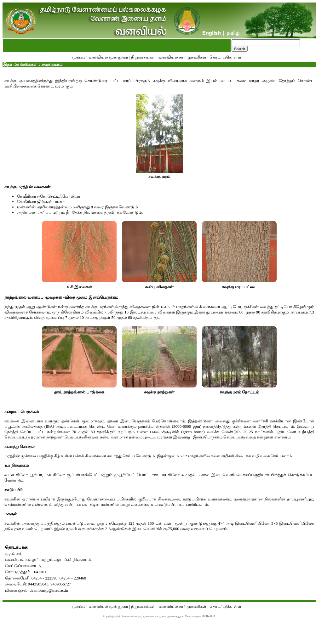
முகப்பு (79, 57)
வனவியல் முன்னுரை (108, 57)
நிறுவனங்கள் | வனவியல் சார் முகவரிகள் (169, 57)
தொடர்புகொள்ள (225, 57)
